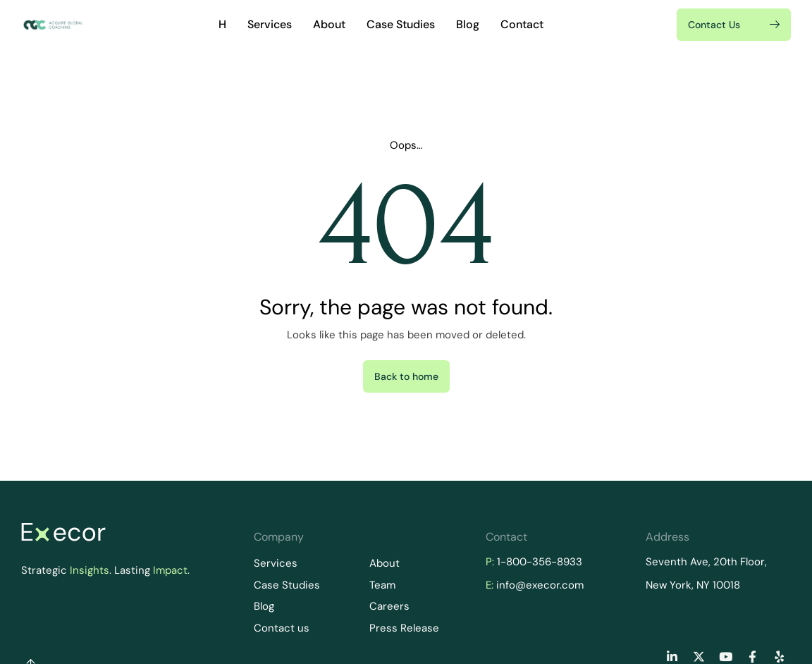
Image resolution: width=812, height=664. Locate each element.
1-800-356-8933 (540, 562)
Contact (522, 24)
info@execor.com (540, 585)
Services (270, 24)
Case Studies (401, 24)
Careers (389, 606)
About (329, 24)
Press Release (404, 628)
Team (382, 585)
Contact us (282, 628)
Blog (468, 24)
